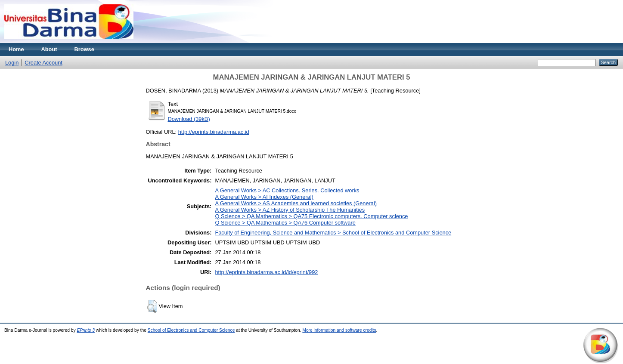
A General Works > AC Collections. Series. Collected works (287, 190)
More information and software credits (339, 330)
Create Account (43, 63)
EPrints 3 (86, 330)
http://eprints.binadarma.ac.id (214, 132)
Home (16, 49)
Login (12, 63)
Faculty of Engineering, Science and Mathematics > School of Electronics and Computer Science (333, 233)
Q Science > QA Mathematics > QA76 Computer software (285, 223)
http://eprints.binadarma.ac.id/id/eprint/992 (266, 272)
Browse (84, 49)
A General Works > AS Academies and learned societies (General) (296, 203)
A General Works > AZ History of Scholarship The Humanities (290, 210)
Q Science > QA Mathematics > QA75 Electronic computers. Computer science (311, 216)
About (49, 49)
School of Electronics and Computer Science (191, 330)
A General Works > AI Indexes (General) (264, 197)
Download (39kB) (189, 119)
